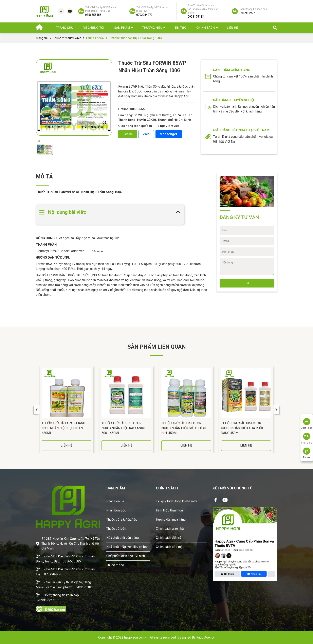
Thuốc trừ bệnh (117, 529)
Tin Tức (180, 28)
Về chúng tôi (94, 28)
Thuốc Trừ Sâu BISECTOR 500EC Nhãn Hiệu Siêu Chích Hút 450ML (184, 428)
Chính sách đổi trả (169, 538)
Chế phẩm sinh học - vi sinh (126, 556)
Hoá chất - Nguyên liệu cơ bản (127, 547)
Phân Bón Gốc (116, 510)
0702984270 (53, 574)
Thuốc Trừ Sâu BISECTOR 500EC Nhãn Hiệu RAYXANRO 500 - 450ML (123, 428)
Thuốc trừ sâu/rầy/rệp (67, 38)
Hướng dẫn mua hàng (171, 519)
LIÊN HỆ (67, 445)
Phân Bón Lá (115, 501)
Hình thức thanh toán (170, 510)
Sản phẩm (122, 28)
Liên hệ (232, 28)
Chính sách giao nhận (171, 529)
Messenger (169, 134)
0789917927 (45, 600)
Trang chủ (65, 28)
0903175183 (84, 587)
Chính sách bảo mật (170, 547)
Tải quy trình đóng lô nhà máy (176, 501)
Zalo (146, 134)
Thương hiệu (152, 28)
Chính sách (206, 28)
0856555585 (72, 561)
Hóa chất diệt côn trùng (123, 538)
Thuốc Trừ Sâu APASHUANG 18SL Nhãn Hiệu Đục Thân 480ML (63, 428)
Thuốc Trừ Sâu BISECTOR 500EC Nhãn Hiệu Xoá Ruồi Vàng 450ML (242, 428)
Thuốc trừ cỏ (115, 565)
